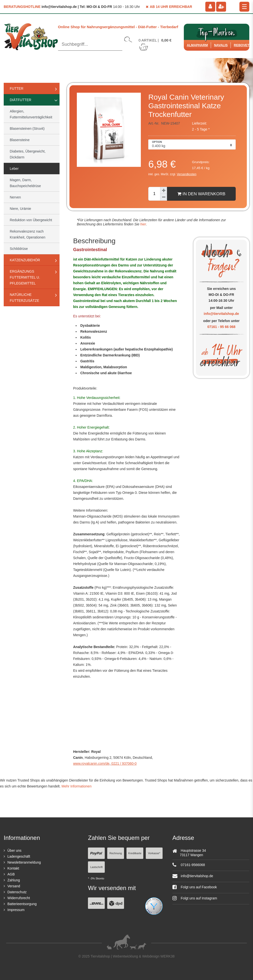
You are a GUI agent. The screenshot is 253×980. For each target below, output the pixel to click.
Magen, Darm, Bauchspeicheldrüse (25, 183)
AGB (11, 874)
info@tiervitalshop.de (221, 314)
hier (143, 224)
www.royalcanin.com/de (91, 763)
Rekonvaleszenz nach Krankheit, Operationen (28, 234)
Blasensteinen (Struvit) (27, 129)
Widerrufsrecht (19, 898)
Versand (14, 886)
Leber (14, 169)
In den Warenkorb (201, 194)
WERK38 (168, 956)
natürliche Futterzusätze (25, 298)
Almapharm (197, 45)
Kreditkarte (135, 853)
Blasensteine (20, 140)
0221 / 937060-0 (124, 763)
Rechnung (116, 853)
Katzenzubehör (25, 260)
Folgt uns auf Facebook (195, 887)
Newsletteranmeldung (24, 862)
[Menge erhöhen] (164, 190)
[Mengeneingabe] (154, 194)
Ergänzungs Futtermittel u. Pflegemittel (25, 277)
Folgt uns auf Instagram (195, 898)
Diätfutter (21, 100)
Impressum (16, 910)
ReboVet (242, 45)
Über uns (14, 850)
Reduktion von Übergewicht (31, 220)
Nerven (15, 197)
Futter (17, 88)
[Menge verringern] (164, 197)
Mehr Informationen (76, 786)
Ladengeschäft (19, 856)
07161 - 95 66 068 (221, 327)
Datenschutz (17, 892)
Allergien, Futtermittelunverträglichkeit (31, 114)
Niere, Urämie (21, 209)
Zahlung (14, 880)
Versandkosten (187, 174)
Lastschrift (96, 867)
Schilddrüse (19, 249)
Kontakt (13, 868)
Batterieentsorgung (22, 904)
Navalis (221, 45)
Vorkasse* (154, 853)
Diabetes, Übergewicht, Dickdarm (28, 154)
